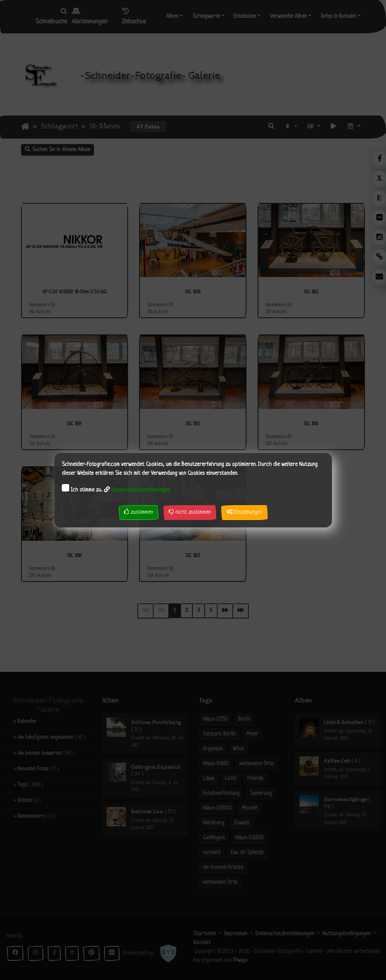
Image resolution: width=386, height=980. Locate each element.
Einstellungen (244, 512)
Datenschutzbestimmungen (141, 490)
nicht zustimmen (190, 512)
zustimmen (139, 512)
